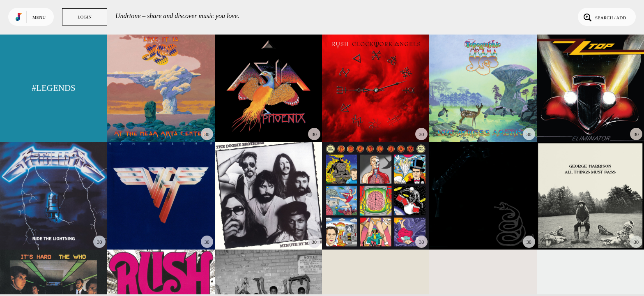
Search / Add (604, 17)
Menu (39, 17)
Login (85, 17)
